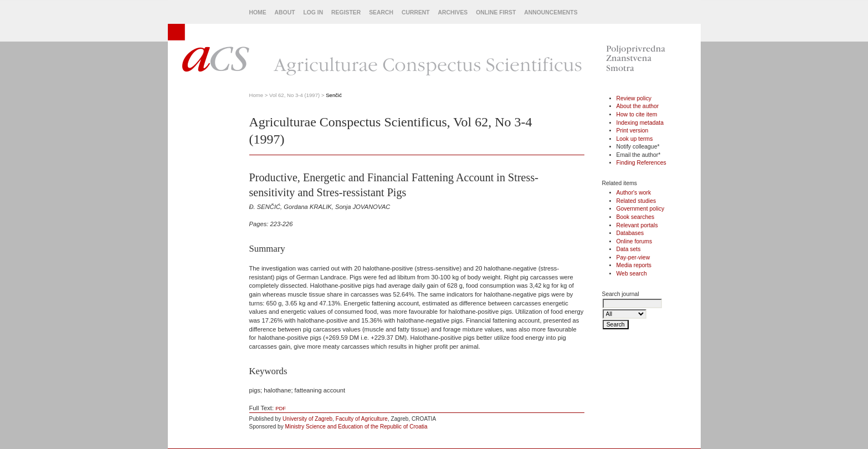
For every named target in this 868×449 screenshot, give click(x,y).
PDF (281, 408)
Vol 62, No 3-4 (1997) (294, 95)
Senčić (334, 95)
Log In (313, 12)
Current (416, 12)
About (285, 12)
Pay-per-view (633, 257)
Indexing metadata (640, 123)
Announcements (551, 12)
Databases (630, 233)
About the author (638, 106)
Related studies (636, 201)
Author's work (634, 193)
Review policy (634, 98)
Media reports (634, 265)
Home (258, 12)
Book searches (636, 217)
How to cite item (637, 114)
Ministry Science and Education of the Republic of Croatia (356, 427)
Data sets (629, 249)
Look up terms (635, 139)
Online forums (635, 241)
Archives (453, 12)
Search (381, 12)
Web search (632, 274)
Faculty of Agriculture (362, 419)
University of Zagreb (307, 419)
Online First (496, 12)
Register (346, 12)
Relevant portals (637, 225)
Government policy (641, 209)
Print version (633, 131)
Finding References (641, 163)
